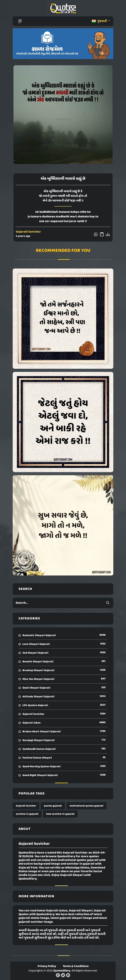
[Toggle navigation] (20, 21)
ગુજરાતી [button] (100, 21)
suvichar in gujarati (27, 814)
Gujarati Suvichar (28, 232)
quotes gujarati (53, 806)
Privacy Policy (47, 966)
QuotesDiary (62, 971)
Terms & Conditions (76, 966)
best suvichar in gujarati (60, 814)
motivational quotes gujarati (87, 806)
